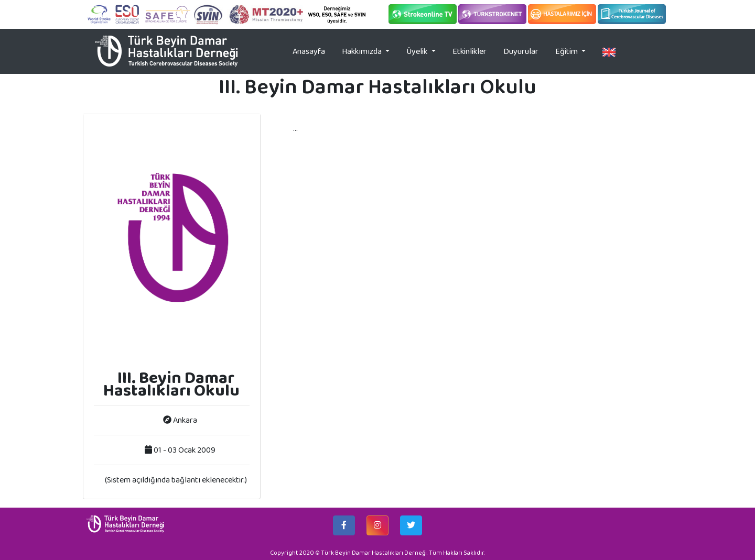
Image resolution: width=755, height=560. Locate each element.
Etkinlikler (470, 51)
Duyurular (521, 51)
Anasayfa (313, 51)
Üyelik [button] (418, 51)
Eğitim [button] (567, 51)
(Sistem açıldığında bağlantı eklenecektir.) (176, 480)
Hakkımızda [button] (363, 51)
